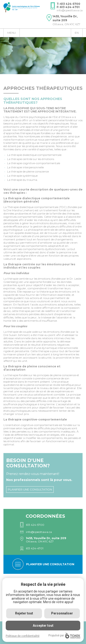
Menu (12, 33)
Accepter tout (43, 626)
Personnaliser (62, 613)
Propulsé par (64, 636)
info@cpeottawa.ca (70, 10)
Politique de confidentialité (23, 636)
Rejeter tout (24, 613)
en (77, 33)
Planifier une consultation (30, 489)
